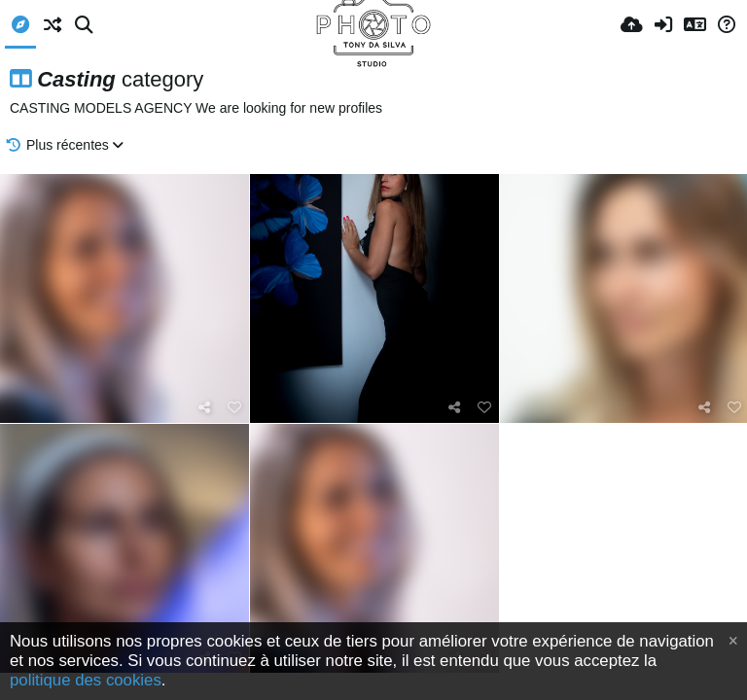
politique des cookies (86, 680)
